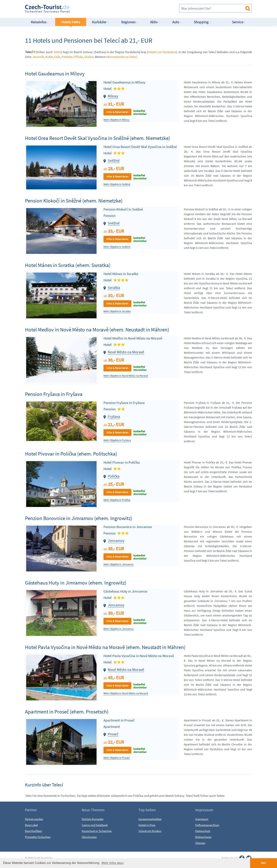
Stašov (89, 57)
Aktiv (155, 22)
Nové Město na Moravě (126, 352)
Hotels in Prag (147, 825)
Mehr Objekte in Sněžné (117, 184)
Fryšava (114, 416)
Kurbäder (101, 22)
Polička (114, 476)
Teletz (57, 52)
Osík (57, 57)
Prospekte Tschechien (38, 837)
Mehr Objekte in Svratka (117, 311)
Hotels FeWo (71, 22)
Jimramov (116, 541)
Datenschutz (203, 831)
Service (239, 22)
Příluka (78, 57)
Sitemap (200, 843)
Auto (177, 22)
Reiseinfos (40, 22)
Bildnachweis (203, 837)
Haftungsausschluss (207, 825)
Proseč (113, 734)
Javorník (38, 57)
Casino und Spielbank (95, 825)
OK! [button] (264, 863)
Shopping (202, 22)
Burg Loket (31, 825)
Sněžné (114, 160)
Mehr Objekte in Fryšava (117, 440)
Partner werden (34, 819)
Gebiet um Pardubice (162, 52)
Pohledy (67, 57)
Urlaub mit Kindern (150, 831)
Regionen (130, 22)
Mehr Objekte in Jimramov (119, 564)
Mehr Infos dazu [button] (113, 863)
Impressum (202, 819)
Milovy (113, 96)
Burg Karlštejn (34, 831)
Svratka (114, 287)
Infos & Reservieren (117, 112)
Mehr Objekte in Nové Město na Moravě (126, 376)
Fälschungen (89, 837)
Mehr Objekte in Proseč (117, 758)
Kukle (49, 57)
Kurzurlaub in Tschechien (97, 831)
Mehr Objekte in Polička (117, 500)
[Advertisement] (127, 8)
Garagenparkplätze (150, 819)
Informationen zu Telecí (121, 57)
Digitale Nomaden (93, 819)
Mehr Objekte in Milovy (116, 120)
